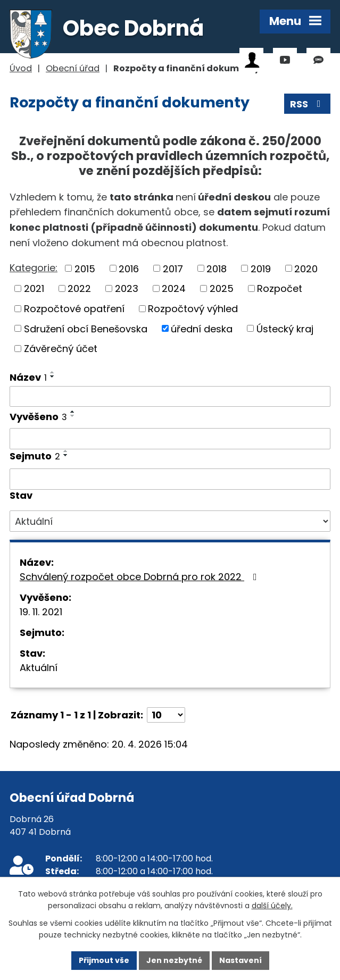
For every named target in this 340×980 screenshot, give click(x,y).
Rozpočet (280, 288)
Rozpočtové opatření (74, 309)
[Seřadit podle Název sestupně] (53, 376)
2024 (174, 288)
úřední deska (202, 328)
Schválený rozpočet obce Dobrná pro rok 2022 (140, 577)
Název (28, 377)
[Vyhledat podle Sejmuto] (170, 479)
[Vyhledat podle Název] (170, 397)
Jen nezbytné (174, 960)
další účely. (272, 906)
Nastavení (241, 960)
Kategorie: (34, 268)
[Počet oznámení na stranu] (166, 715)
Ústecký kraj (285, 328)
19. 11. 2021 (41, 612)
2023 (127, 288)
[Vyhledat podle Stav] (170, 521)
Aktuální (39, 668)
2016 (129, 268)
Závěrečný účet (61, 349)
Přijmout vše (104, 960)
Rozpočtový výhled (193, 309)
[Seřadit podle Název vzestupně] (53, 372)
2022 (79, 288)
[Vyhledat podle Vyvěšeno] (170, 439)
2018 (217, 268)
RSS (308, 104)
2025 (222, 288)
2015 (85, 268)
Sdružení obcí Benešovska (86, 328)
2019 (261, 268)
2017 (173, 268)
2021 (34, 288)
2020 (306, 268)
